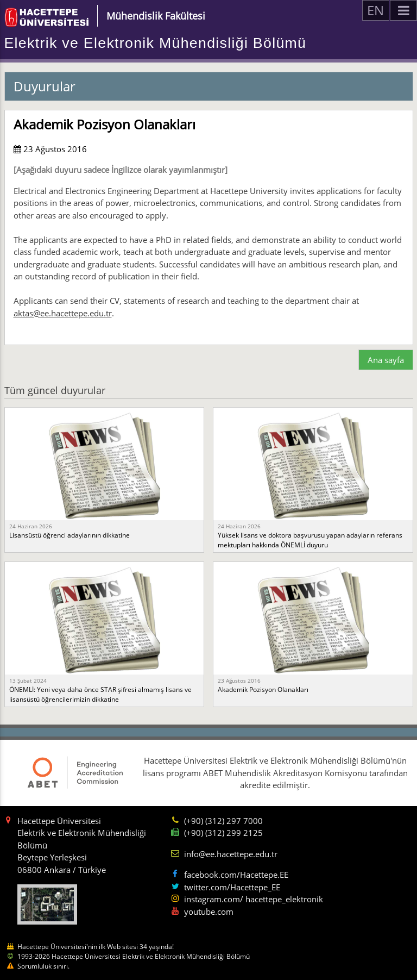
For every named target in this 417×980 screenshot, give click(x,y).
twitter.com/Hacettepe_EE (232, 887)
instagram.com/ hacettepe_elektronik (254, 899)
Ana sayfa (386, 360)
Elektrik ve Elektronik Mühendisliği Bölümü (156, 43)
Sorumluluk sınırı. (43, 966)
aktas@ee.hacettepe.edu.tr (63, 313)
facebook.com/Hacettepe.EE (236, 875)
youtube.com (209, 912)
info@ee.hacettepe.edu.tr (231, 854)
